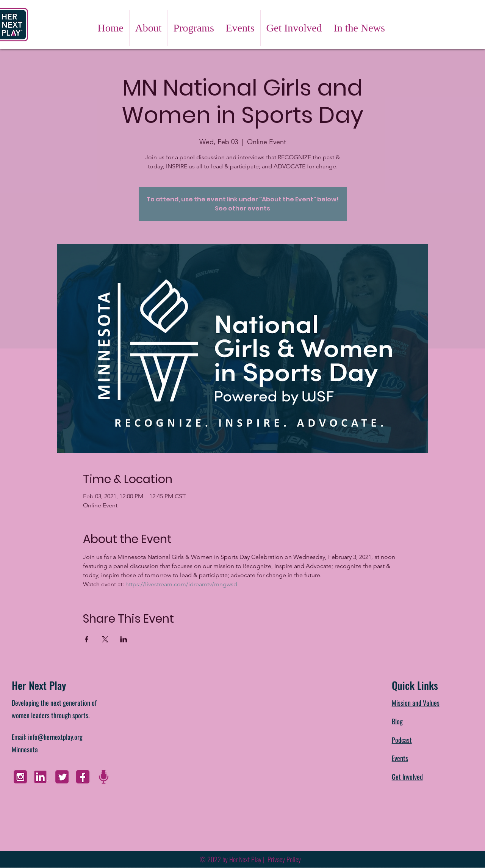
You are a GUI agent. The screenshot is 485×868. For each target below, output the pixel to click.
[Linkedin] (41, 777)
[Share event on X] (105, 639)
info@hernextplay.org (55, 737)
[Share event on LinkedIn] (124, 639)
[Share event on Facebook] (87, 639)
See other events (242, 208)
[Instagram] (20, 777)
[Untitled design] (104, 777)
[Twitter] (62, 777)
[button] (149, 28)
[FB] (83, 777)
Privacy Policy (283, 859)
